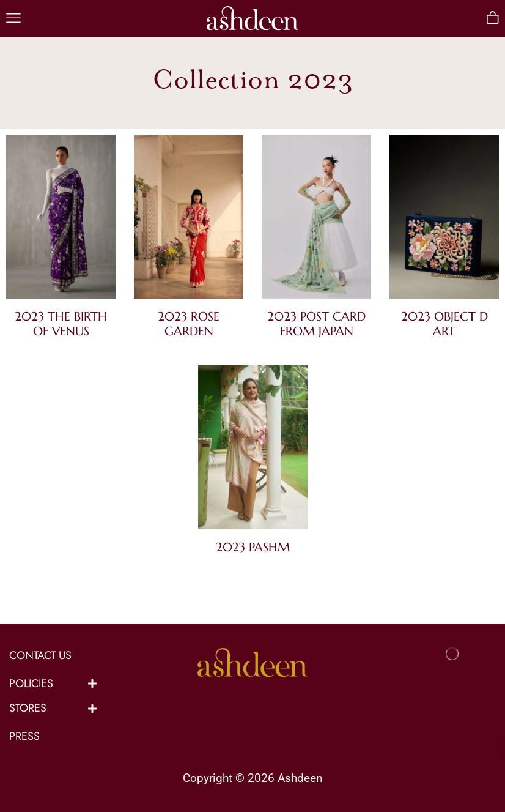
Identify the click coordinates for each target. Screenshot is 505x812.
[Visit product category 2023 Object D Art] (444, 219)
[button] (13, 18)
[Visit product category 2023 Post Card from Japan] (316, 219)
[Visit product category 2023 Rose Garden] (189, 219)
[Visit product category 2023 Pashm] (253, 449)
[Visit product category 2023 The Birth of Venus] (61, 219)
